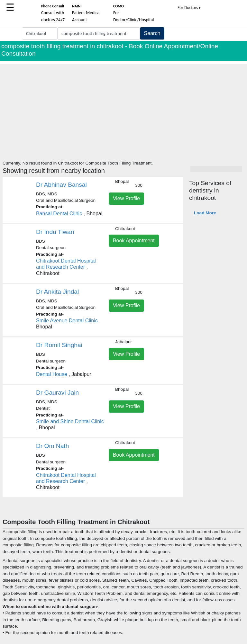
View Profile (126, 198)
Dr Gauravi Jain (57, 393)
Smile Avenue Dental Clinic (67, 321)
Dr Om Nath (52, 446)
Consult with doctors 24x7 (53, 13)
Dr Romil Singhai (59, 345)
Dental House (52, 374)
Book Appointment (134, 241)
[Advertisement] (123, 109)
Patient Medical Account (86, 13)
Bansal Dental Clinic (59, 214)
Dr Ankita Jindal (57, 292)
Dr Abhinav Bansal (61, 185)
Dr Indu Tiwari (55, 232)
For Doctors (189, 8)
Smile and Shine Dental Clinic (70, 421)
